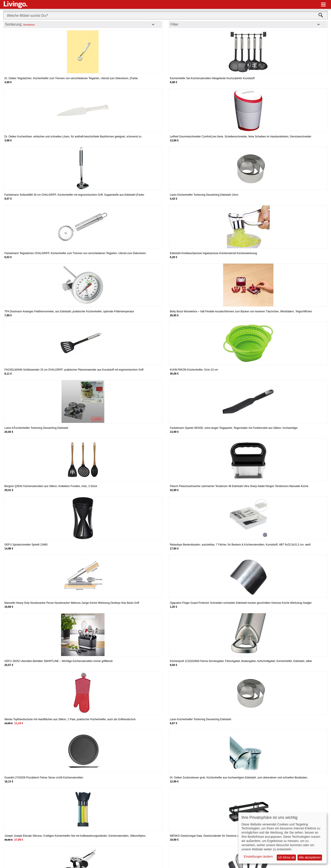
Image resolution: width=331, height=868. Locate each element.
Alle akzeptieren (310, 857)
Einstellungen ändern (258, 857)
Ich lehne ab (286, 857)
